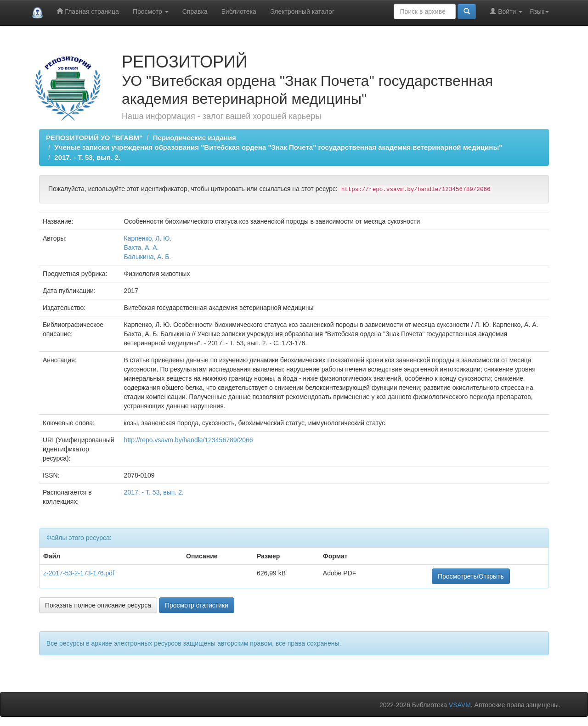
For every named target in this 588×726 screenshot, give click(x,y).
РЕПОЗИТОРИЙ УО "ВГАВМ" (94, 138)
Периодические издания (195, 138)
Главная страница (88, 11)
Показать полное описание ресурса (98, 605)
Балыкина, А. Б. (148, 257)
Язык (539, 11)
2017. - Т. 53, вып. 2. (87, 157)
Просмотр (151, 11)
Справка (195, 11)
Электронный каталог (302, 11)
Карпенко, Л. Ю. (148, 238)
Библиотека (239, 11)
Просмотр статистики (197, 605)
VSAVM (460, 705)
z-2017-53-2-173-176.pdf (79, 573)
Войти (506, 11)
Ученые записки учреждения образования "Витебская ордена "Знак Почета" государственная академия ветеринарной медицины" (278, 147)
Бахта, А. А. (141, 248)
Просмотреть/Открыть (471, 576)
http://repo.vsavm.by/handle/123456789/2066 (189, 440)
